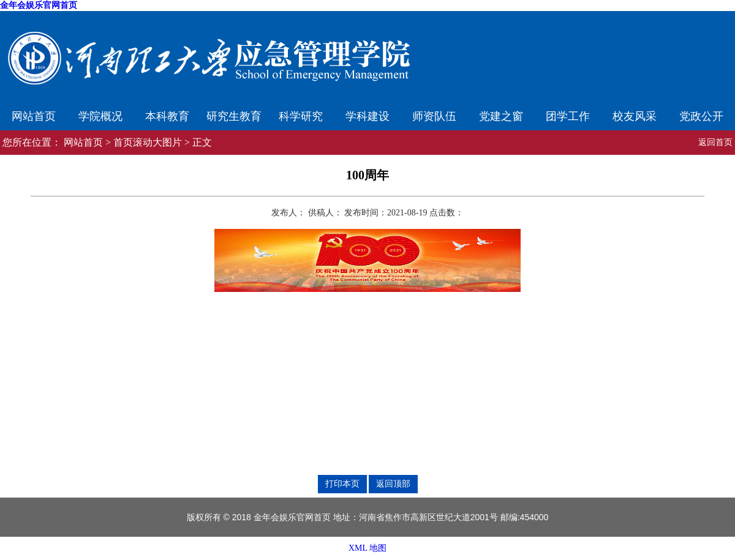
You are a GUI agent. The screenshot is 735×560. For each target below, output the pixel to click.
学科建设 (367, 116)
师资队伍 (434, 116)
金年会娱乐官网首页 (39, 5)
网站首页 (34, 116)
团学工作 (568, 116)
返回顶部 (393, 483)
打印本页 (342, 483)
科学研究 (301, 116)
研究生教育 (234, 116)
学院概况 (100, 116)
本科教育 (167, 116)
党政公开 (701, 116)
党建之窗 (501, 116)
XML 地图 (367, 548)
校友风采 (635, 116)
